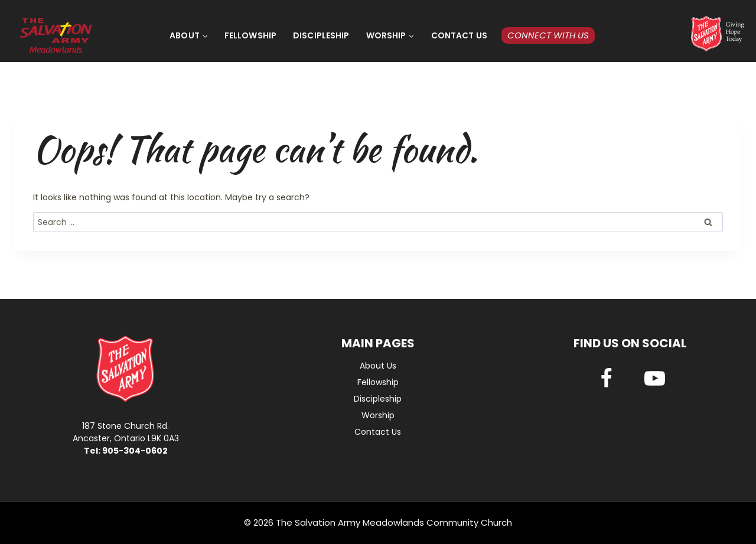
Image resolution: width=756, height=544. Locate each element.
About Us (378, 366)
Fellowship (250, 35)
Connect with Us (548, 35)
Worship (378, 415)
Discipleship (321, 35)
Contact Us (459, 35)
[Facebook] (606, 379)
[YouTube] (654, 379)
